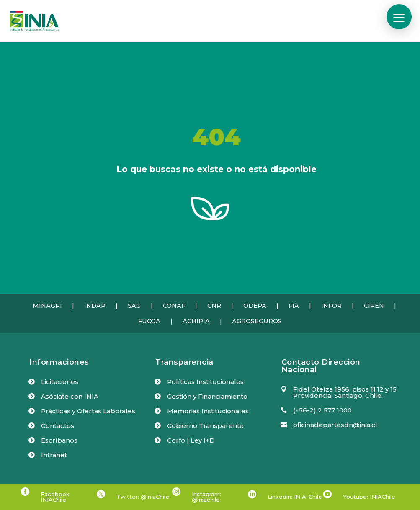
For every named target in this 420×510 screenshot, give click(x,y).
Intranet (54, 455)
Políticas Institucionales (205, 382)
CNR (214, 306)
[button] (399, 17)
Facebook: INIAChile (56, 497)
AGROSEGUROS (257, 321)
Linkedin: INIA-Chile (295, 497)
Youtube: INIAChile (369, 497)
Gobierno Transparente (205, 426)
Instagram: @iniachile (206, 497)
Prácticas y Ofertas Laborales (88, 411)
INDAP (95, 306)
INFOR (331, 306)
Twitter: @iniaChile (143, 497)
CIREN (374, 306)
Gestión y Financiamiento (207, 396)
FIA (294, 306)
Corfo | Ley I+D (191, 440)
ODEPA (255, 306)
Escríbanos (59, 440)
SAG (134, 306)
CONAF (174, 306)
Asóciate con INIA (70, 396)
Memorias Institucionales (208, 411)
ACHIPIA (196, 321)
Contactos (58, 426)
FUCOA (149, 321)
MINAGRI (47, 306)
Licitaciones (60, 382)
